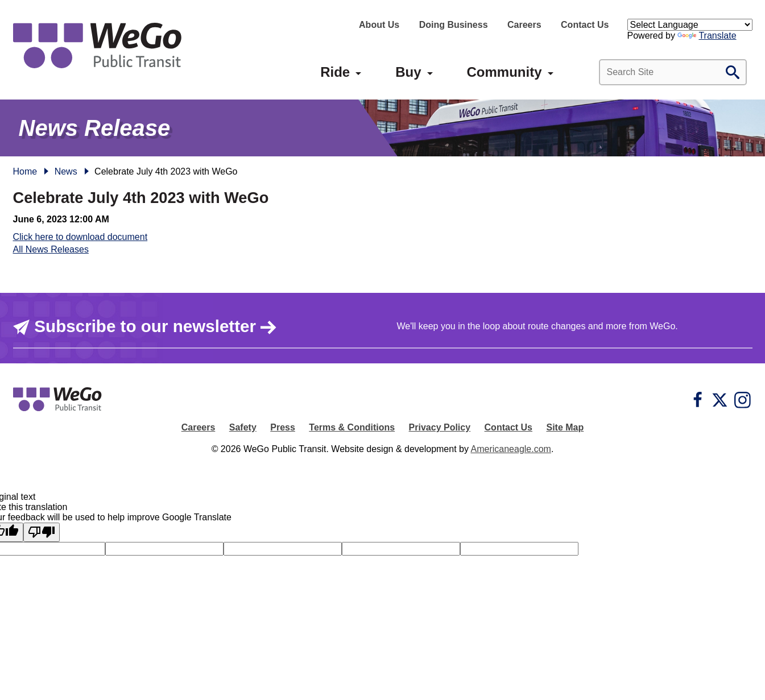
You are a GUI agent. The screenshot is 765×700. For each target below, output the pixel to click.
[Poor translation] (42, 532)
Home (25, 171)
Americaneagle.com (511, 449)
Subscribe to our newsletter (145, 326)
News (66, 171)
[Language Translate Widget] (690, 25)
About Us (379, 25)
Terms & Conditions (352, 427)
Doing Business (454, 25)
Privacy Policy (440, 427)
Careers (524, 25)
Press (283, 427)
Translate (707, 36)
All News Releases (51, 249)
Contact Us (585, 25)
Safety (243, 427)
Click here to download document (80, 237)
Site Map (565, 427)
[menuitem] (335, 72)
